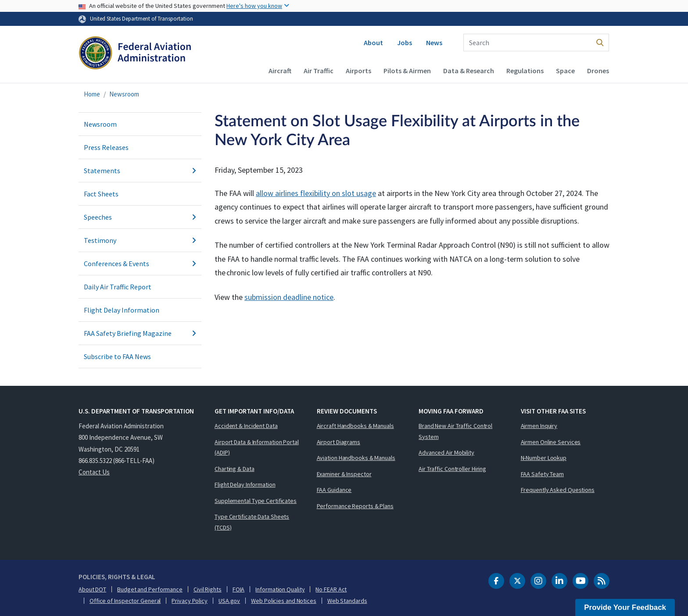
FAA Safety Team (543, 474)
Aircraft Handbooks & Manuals (355, 426)
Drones (598, 71)
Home (92, 94)
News (434, 43)
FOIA (239, 589)
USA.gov (229, 601)
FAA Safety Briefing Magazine (140, 333)
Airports (358, 71)
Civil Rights (208, 589)
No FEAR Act (331, 589)
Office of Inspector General (125, 601)
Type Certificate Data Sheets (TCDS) (252, 522)
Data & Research (469, 71)
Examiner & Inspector (344, 474)
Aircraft (280, 71)
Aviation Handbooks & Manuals (356, 458)
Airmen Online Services (551, 442)
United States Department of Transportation (142, 18)
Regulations (525, 71)
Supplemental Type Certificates (256, 501)
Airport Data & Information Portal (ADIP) (257, 447)
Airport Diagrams (339, 442)
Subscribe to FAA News (117, 356)
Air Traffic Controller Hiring (452, 469)
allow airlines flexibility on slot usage (316, 193)
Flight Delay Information (122, 310)
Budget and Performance (150, 589)
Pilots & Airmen (407, 71)
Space (565, 71)
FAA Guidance (334, 490)
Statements (140, 171)
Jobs (405, 43)
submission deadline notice (289, 297)
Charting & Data (235, 469)
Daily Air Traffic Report (118, 287)
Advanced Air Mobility (446, 452)
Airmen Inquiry (539, 426)
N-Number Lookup (544, 458)
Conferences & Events (140, 263)
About (373, 43)
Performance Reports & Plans (355, 506)
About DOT (92, 589)
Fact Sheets (101, 194)
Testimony (140, 240)
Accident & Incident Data (246, 426)
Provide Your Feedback (625, 607)
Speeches (140, 217)
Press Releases (106, 147)
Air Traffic (319, 71)
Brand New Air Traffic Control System (455, 431)
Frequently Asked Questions (558, 490)
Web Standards (347, 601)
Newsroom (124, 94)
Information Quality (280, 589)
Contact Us (94, 472)
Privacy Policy (190, 601)
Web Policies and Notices (284, 601)
